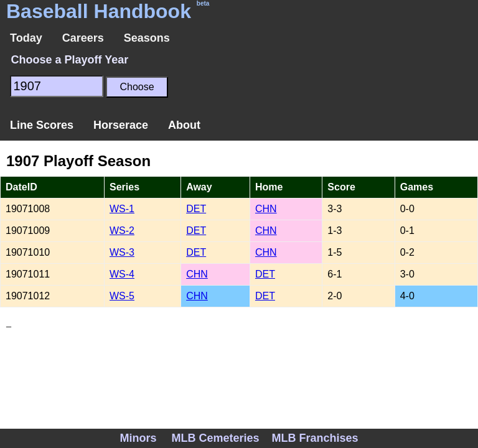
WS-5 (122, 296)
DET (196, 209)
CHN (266, 209)
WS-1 (122, 209)
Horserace (121, 125)
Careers (83, 38)
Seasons (147, 38)
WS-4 (122, 274)
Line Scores (42, 125)
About (184, 125)
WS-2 (122, 231)
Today (26, 38)
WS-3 (122, 252)
